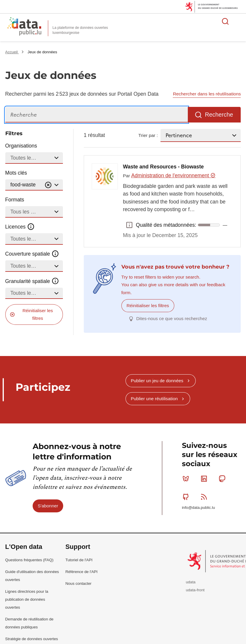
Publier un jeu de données (157, 380)
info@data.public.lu (198, 508)
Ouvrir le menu (238, 21)
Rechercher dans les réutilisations (207, 94)
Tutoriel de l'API (79, 560)
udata (191, 582)
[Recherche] (97, 115)
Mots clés (16, 173)
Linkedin (205, 479)
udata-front (195, 590)
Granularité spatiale (32, 281)
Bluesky (187, 479)
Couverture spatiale (32, 254)
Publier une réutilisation (154, 399)
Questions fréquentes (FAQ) (29, 560)
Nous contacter (78, 583)
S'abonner (48, 505)
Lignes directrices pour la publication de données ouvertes (27, 599)
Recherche (219, 115)
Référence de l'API (81, 571)
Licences (20, 227)
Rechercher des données (225, 21)
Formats (15, 200)
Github (187, 496)
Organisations (21, 146)
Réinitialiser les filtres (38, 314)
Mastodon (223, 479)
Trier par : (148, 135)
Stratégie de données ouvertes (32, 639)
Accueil (12, 52)
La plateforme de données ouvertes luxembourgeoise (80, 30)
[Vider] (48, 185)
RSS (205, 496)
